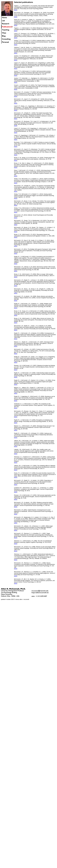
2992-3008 (48, 36)
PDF (16, 10)
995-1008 (29, 376)
